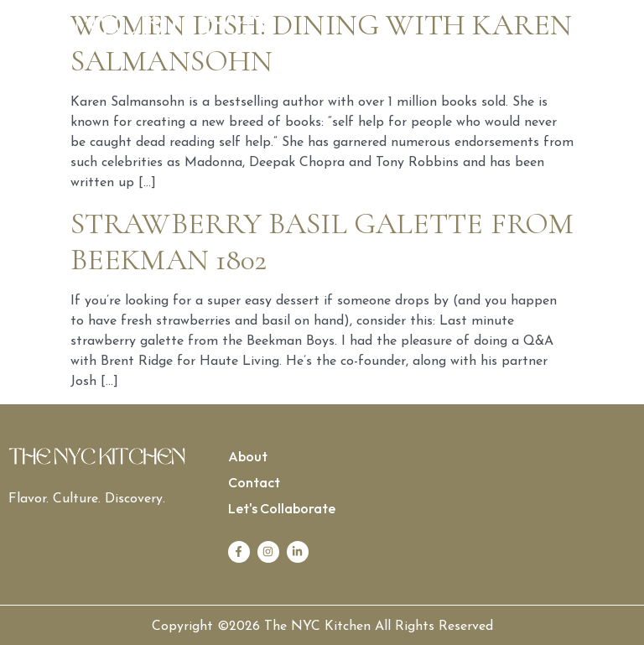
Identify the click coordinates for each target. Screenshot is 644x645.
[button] (479, 28)
